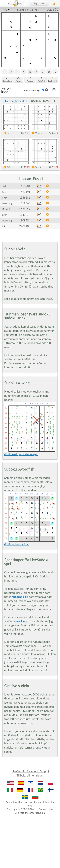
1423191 (25, 192)
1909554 (25, 220)
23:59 (53, 167)
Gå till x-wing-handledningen (21, 454)
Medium (37, 133)
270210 (24, 226)
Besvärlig (37, 167)
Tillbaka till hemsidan (30, 775)
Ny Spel (39, 3)
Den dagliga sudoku (17, 101)
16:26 (53, 133)
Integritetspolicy (34, 802)
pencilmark (22, 621)
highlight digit (20, 597)
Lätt (6, 133)
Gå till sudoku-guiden (17, 544)
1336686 (25, 198)
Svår (5, 10)
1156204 (25, 186)
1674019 (25, 209)
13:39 (25, 133)
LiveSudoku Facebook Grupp (30, 771)
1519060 (25, 203)
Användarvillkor (14, 802)
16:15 (25, 167)
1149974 (25, 215)
